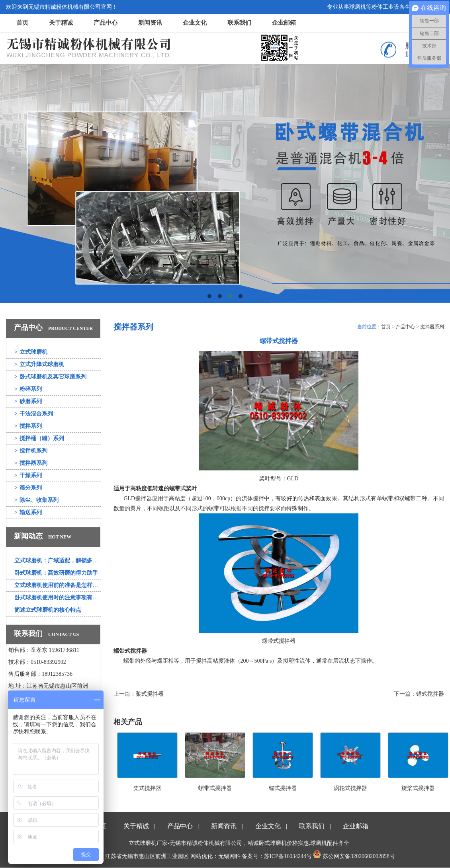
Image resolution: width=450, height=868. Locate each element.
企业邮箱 (284, 23)
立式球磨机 (31, 352)
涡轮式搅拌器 (350, 788)
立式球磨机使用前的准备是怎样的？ (59, 585)
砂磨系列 (28, 401)
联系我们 (239, 23)
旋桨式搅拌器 (418, 788)
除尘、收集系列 (36, 500)
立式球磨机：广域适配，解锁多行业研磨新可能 (73, 561)
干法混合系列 (34, 414)
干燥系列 (28, 475)
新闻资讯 (150, 23)
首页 (22, 23)
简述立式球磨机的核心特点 (48, 610)
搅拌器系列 (31, 463)
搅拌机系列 (31, 451)
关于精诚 (61, 23)
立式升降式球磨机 (39, 364)
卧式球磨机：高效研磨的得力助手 (56, 573)
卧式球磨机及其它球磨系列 (50, 377)
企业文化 (195, 23)
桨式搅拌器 (150, 694)
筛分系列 (28, 488)
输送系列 (28, 512)
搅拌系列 (28, 426)
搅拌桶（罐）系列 (39, 438)
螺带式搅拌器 (215, 788)
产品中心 (106, 23)
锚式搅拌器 (430, 694)
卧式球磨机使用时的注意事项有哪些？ (62, 598)
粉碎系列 (28, 389)
